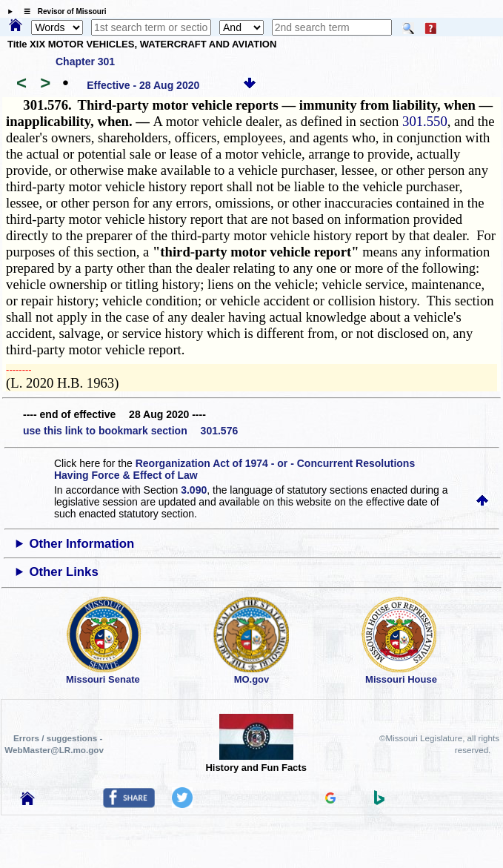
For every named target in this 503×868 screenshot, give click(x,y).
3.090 (194, 490)
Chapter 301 (85, 62)
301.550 (425, 121)
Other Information (81, 544)
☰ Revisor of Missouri (61, 11)
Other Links (63, 572)
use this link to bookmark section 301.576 (130, 431)
